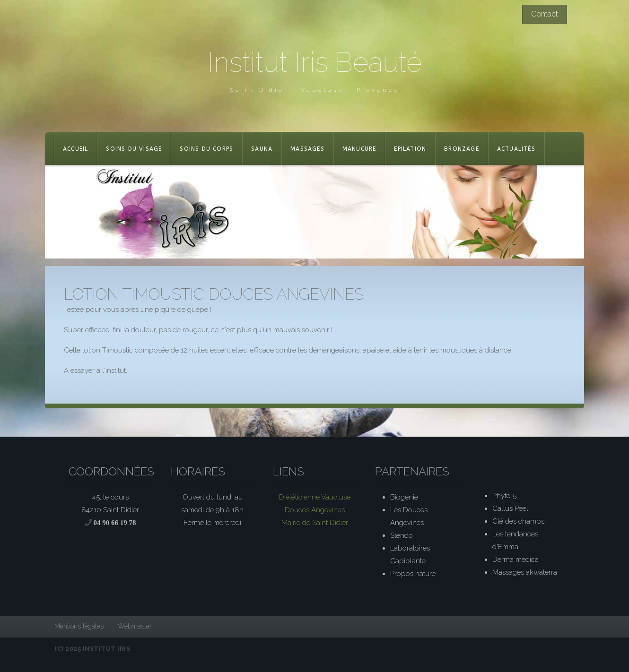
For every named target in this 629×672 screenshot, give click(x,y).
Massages (307, 149)
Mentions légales (79, 626)
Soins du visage (134, 149)
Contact (545, 14)
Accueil (75, 149)
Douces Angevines (315, 510)
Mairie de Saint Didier (315, 523)
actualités (516, 149)
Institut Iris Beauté (315, 62)
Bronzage (462, 149)
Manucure (359, 149)
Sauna (262, 149)
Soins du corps (206, 149)
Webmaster (135, 626)
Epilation (410, 149)
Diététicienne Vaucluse (315, 497)
